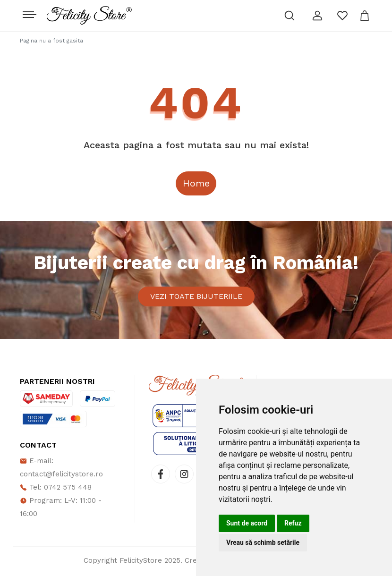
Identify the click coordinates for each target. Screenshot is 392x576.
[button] (317, 16)
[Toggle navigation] (29, 12)
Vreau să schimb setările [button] (263, 542)
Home (196, 183)
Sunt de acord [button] (247, 523)
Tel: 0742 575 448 (56, 489)
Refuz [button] (293, 523)
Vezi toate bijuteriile (196, 297)
